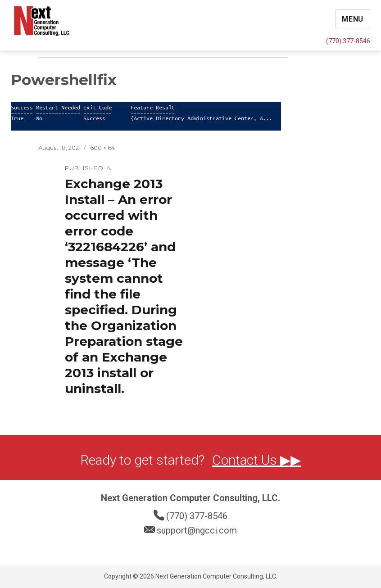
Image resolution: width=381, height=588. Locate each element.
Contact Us (246, 460)
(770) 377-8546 (348, 41)
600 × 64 (102, 148)
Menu (353, 19)
